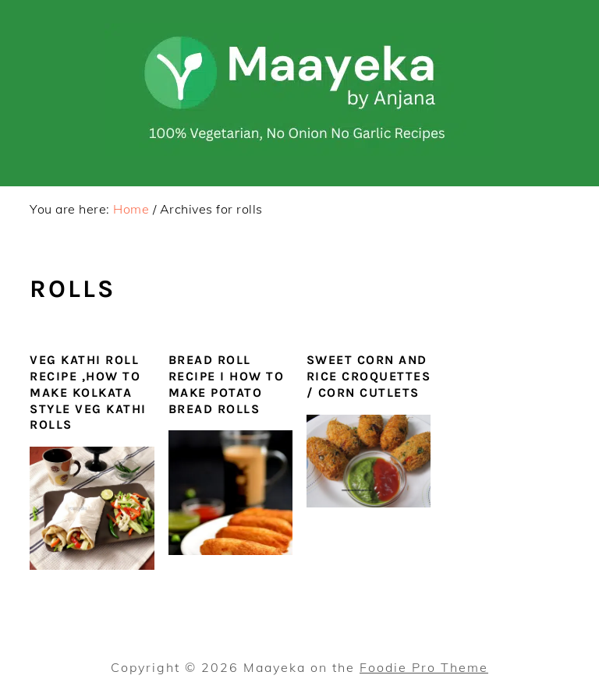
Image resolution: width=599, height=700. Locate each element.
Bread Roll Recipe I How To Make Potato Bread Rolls (227, 384)
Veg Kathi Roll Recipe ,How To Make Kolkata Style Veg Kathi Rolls (88, 392)
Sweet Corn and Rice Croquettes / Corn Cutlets (369, 376)
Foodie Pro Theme (424, 667)
